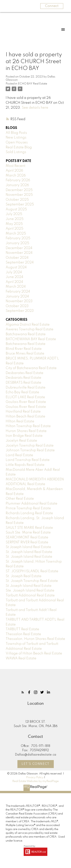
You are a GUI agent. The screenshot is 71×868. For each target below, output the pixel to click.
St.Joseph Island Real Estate (29, 586)
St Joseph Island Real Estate (28, 547)
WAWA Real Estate (21, 658)
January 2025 (17, 243)
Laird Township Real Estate (28, 460)
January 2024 (17, 297)
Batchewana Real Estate (26, 344)
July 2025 (14, 214)
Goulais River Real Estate (26, 402)
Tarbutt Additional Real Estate (30, 595)
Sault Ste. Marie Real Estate (28, 533)
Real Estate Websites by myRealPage (35, 781)
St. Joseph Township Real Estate (32, 581)
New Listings (16, 138)
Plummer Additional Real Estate (32, 504)
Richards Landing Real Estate (29, 513)
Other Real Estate (20, 499)
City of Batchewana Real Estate (31, 368)
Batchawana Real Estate (26, 334)
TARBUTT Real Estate (22, 629)
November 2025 (19, 195)
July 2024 (14, 272)
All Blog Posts (16, 133)
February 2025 (18, 238)
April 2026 (14, 171)
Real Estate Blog (19, 147)
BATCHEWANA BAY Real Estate (31, 339)
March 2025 (16, 234)
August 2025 (16, 209)
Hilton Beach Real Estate (25, 417)
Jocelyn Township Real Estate (30, 446)
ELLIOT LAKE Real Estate (25, 397)
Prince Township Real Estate (28, 508)
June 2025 (15, 219)
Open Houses (17, 142)
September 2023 (20, 311)
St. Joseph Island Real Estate (29, 557)
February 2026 (18, 180)
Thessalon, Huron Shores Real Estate (35, 639)
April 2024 (14, 282)
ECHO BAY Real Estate (33, 84)
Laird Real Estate (19, 455)
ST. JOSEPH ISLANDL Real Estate (32, 571)
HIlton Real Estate (20, 421)
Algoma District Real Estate (28, 325)
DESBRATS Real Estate (23, 383)
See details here (35, 108)
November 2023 (19, 301)
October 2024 (17, 258)
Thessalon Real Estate (23, 634)
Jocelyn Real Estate (21, 441)
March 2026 (16, 176)
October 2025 (17, 200)
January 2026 (17, 185)
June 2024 (14, 277)
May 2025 (14, 224)
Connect (52, 6)
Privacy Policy (35, 777)
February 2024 (18, 292)
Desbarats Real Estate (23, 378)
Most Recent (16, 166)
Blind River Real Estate (24, 349)
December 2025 (19, 190)
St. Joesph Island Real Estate (29, 552)
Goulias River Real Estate (26, 407)
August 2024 (16, 267)
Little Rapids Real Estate (25, 465)
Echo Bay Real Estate (22, 392)
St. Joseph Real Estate (24, 576)
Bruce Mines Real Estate (25, 354)
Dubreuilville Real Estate (26, 388)
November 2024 (19, 253)
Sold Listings (16, 152)
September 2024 (20, 262)
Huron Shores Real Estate (26, 431)
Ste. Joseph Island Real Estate (30, 591)
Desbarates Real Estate (25, 373)
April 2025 (14, 229)
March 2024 (16, 287)
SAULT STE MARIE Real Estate (29, 528)
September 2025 (20, 204)
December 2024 (19, 248)
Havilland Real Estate (23, 412)
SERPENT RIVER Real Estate (27, 542)
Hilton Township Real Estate (28, 426)
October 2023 (17, 306)
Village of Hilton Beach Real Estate (34, 654)
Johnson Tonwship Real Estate (30, 450)
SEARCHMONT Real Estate (27, 537)
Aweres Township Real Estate (30, 329)
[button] (23, 692)
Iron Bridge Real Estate (24, 436)
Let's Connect (35, 764)
